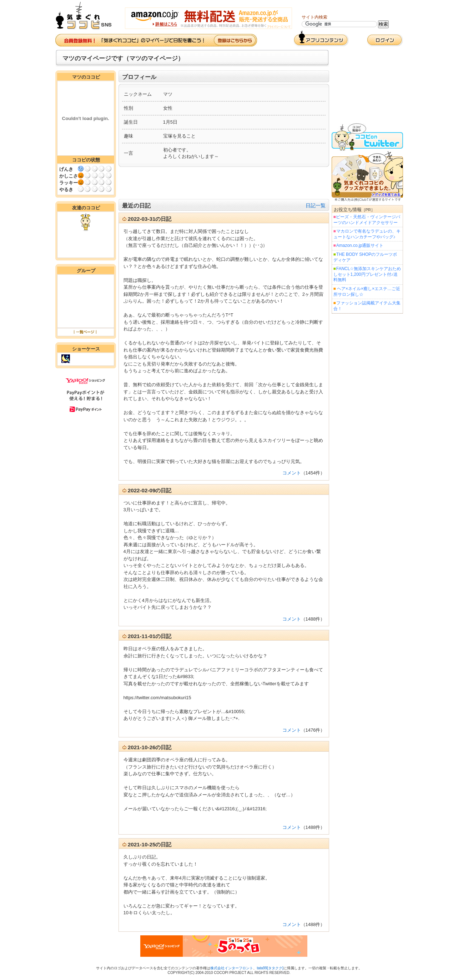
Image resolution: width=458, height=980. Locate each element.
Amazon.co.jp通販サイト (360, 245)
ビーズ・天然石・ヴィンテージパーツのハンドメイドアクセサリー (367, 220)
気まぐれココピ (87, 16)
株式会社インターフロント (232, 968)
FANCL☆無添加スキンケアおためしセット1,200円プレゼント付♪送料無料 (367, 274)
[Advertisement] (224, 183)
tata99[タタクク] (270, 968)
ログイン (385, 40)
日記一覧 (316, 205)
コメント (292, 473)
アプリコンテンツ (321, 38)
